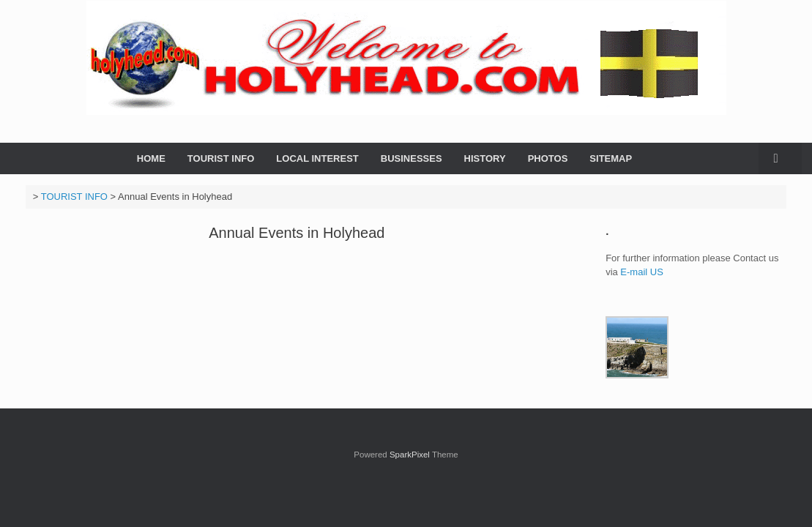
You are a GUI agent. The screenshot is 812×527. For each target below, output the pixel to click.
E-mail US (643, 272)
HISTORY (485, 158)
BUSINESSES (411, 158)
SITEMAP (611, 158)
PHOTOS (548, 158)
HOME (151, 158)
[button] (780, 158)
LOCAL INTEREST (317, 158)
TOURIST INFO (221, 158)
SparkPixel (410, 455)
